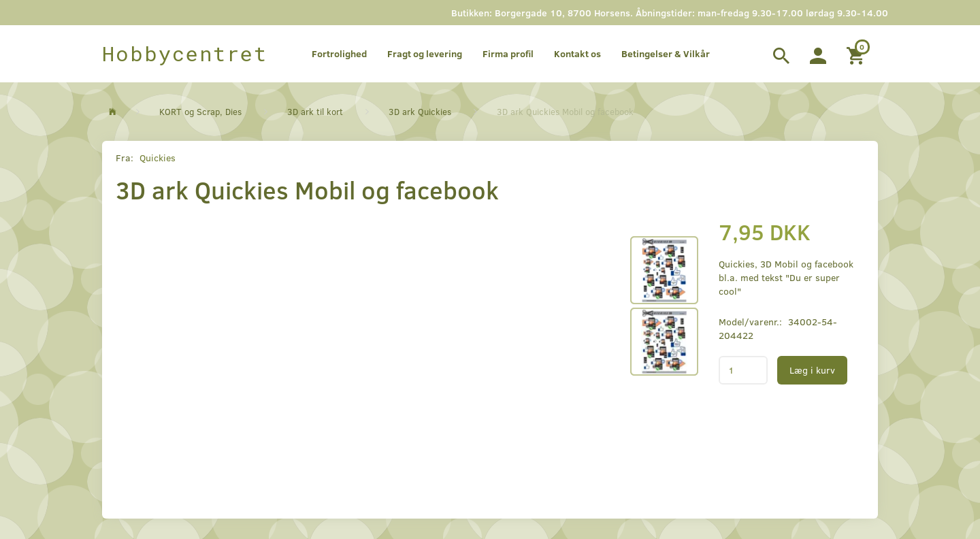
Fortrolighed (339, 53)
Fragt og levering (425, 53)
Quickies (158, 158)
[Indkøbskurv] (857, 54)
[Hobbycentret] (185, 54)
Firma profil (508, 53)
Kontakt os (577, 53)
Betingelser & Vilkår (666, 53)
